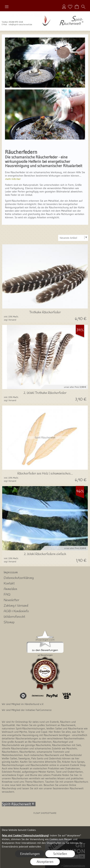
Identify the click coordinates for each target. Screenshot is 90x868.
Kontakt (9, 584)
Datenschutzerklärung (19, 578)
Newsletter (11, 600)
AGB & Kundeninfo (16, 611)
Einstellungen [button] (30, 854)
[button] (7, 7)
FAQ (7, 595)
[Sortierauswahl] (73, 238)
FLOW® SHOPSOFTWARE (45, 813)
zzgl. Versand (10, 320)
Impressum (11, 572)
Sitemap (9, 622)
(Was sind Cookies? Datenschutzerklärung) (25, 835)
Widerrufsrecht (14, 617)
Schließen (60, 854)
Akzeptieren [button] (45, 862)
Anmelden (64, 7)
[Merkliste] (70, 7)
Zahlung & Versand (16, 606)
